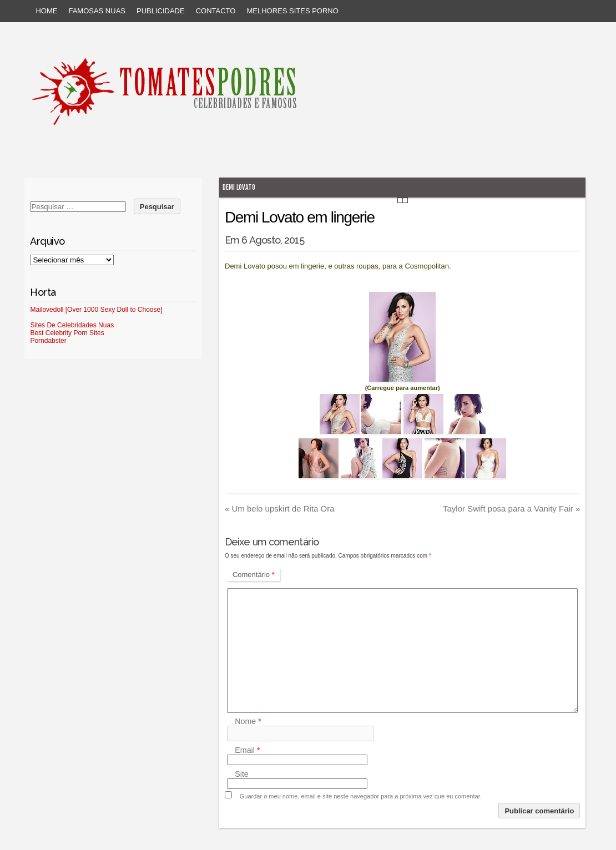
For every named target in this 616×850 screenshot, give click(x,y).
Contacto (216, 11)
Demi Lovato (239, 187)
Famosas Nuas (97, 11)
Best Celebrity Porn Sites (67, 333)
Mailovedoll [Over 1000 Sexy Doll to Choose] (96, 310)
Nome (248, 721)
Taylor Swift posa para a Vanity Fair (511, 509)
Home (46, 11)
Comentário (254, 575)
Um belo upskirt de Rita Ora (280, 509)
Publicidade (161, 11)
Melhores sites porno (292, 11)
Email (247, 750)
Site (242, 774)
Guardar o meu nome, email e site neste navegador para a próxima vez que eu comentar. (361, 796)
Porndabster (48, 341)
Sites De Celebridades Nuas (72, 325)
